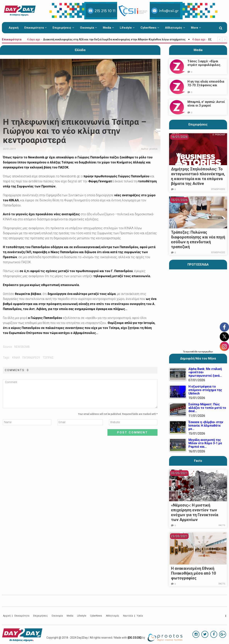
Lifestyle (127, 28)
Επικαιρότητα (36, 28)
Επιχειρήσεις (63, 28)
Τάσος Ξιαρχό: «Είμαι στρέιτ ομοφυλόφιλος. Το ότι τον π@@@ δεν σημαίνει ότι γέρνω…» (204, 67)
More (196, 28)
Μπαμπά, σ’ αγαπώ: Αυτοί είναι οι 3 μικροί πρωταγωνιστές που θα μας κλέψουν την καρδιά (206, 107)
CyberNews (150, 28)
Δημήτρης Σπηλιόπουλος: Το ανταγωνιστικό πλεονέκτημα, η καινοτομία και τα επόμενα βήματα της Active (198, 176)
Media (108, 28)
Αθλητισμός (175, 28)
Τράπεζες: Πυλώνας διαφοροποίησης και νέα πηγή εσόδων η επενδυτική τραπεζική (198, 240)
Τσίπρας (48, 358)
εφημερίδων (207, 352)
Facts (222, 526)
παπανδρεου (31, 358)
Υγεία (140, 616)
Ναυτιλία (128, 616)
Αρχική (14, 28)
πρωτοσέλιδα (192, 352)
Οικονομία (89, 28)
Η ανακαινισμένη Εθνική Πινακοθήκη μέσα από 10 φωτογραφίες (193, 573)
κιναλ (16, 358)
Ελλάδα (80, 50)
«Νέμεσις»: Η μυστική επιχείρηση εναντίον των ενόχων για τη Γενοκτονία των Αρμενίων (195, 512)
